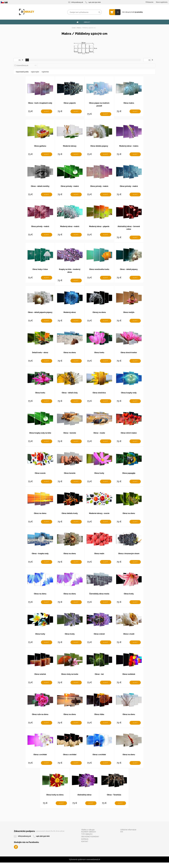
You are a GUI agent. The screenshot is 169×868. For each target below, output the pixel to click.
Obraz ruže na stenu (40, 719)
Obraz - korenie (70, 436)
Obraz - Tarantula (114, 800)
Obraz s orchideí (40, 760)
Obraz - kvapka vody (40, 557)
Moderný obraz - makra (129, 146)
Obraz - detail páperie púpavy (40, 314)
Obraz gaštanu (40, 146)
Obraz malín (99, 557)
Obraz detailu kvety (70, 517)
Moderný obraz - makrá (70, 227)
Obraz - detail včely (70, 395)
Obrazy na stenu (99, 314)
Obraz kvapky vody (129, 395)
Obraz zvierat (99, 638)
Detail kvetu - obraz (40, 355)
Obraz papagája (129, 476)
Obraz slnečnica (99, 395)
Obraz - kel (99, 679)
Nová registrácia (162, 2)
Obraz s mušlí (129, 638)
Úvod (74, 28)
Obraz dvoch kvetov (129, 355)
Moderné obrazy (70, 146)
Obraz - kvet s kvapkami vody (40, 103)
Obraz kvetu (99, 355)
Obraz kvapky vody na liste (40, 436)
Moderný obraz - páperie (99, 227)
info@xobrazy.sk (77, 2)
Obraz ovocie (40, 476)
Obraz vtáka (99, 719)
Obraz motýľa (129, 314)
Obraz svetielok (129, 679)
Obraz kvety (99, 476)
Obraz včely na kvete (70, 679)
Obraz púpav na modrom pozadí (99, 104)
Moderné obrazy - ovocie (99, 517)
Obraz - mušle (99, 436)
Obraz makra (129, 103)
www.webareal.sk (93, 865)
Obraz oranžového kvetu (99, 271)
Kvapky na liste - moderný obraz (70, 272)
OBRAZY (87, 22)
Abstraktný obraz (84, 800)
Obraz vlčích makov (129, 436)
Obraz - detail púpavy (129, 271)
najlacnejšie (35, 72)
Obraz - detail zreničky (40, 187)
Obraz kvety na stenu (55, 800)
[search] (99, 12)
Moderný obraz (70, 314)
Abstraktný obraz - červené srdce (129, 229)
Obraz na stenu (70, 355)
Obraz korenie (70, 476)
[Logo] (27, 12)
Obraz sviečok (40, 679)
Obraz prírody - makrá (70, 187)
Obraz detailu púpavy (99, 146)
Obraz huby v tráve (40, 271)
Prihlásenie (149, 2)
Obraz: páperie (70, 103)
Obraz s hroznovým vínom (129, 557)
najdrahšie (45, 72)
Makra (79, 28)
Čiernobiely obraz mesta (99, 598)
